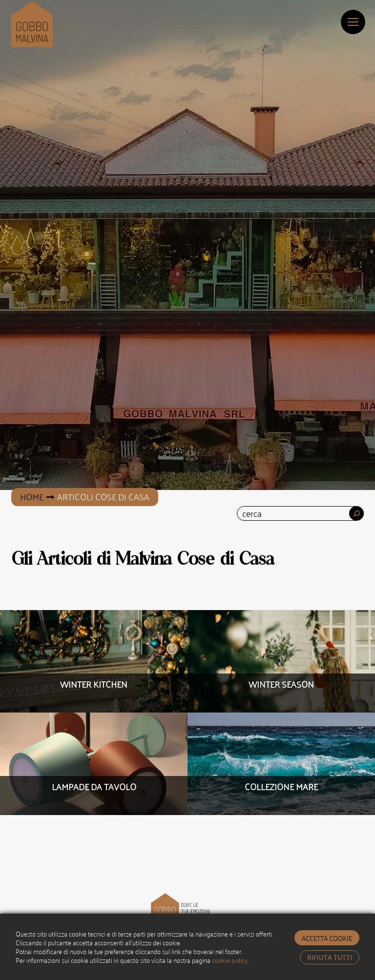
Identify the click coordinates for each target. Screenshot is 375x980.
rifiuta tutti (330, 957)
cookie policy (230, 960)
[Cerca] (356, 513)
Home (32, 496)
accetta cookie (327, 938)
